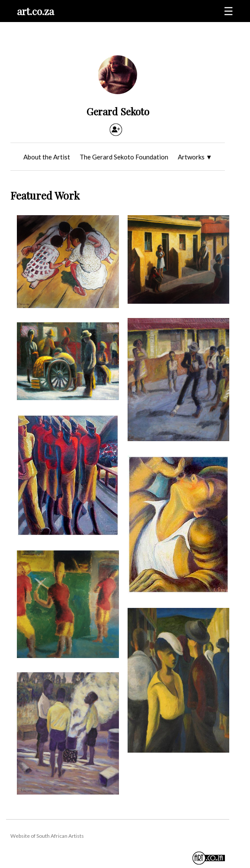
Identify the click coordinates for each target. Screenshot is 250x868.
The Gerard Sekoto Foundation (124, 157)
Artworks (195, 157)
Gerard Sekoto (118, 111)
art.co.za (35, 11)
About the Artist (47, 157)
